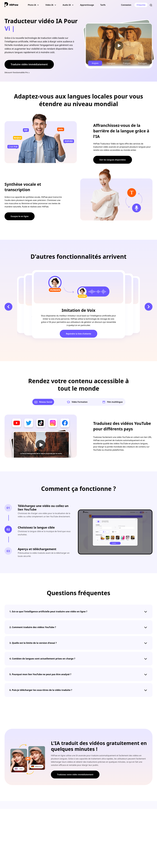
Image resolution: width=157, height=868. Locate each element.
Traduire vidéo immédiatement (29, 64)
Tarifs (103, 5)
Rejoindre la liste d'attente (78, 334)
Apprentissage (87, 5)
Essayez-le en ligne (20, 216)
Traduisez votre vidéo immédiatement (75, 775)
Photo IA (32, 5)
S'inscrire (141, 5)
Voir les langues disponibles (113, 160)
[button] (8, 307)
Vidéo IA (49, 5)
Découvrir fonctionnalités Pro (17, 72)
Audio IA (67, 5)
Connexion (126, 5)
